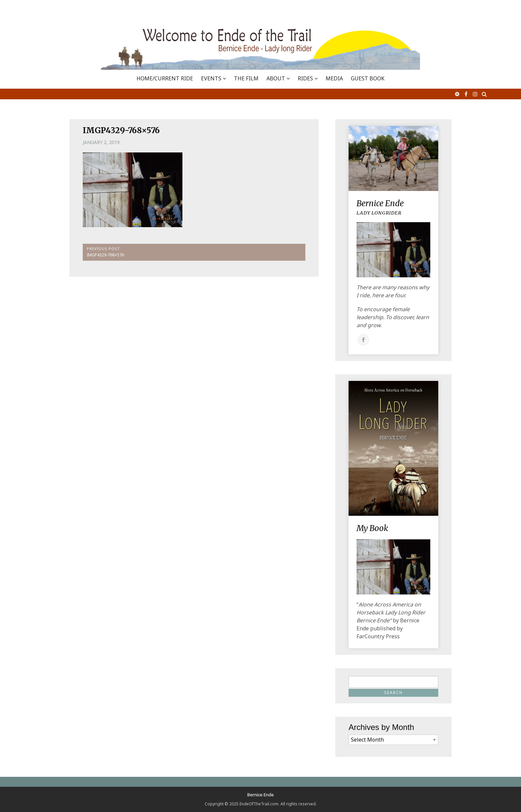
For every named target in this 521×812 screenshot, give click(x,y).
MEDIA (334, 78)
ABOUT (276, 78)
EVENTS (211, 78)
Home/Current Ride (165, 78)
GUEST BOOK (368, 78)
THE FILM (246, 78)
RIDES (305, 78)
